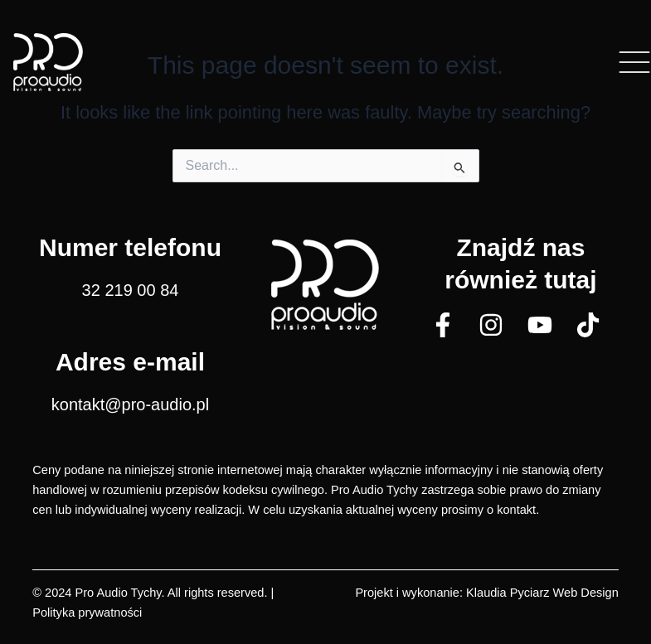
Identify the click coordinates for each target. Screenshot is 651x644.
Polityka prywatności (87, 613)
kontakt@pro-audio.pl (130, 404)
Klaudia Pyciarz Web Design (542, 593)
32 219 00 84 (131, 290)
